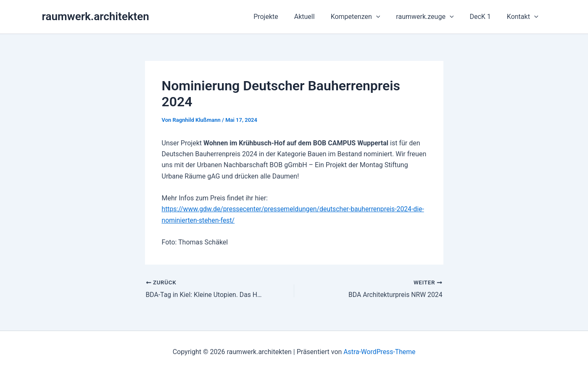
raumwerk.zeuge (431, 17)
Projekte (280, 17)
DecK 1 (484, 17)
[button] (385, 17)
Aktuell (316, 17)
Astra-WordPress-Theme (380, 352)
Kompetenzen (364, 17)
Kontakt (524, 17)
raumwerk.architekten (96, 16)
